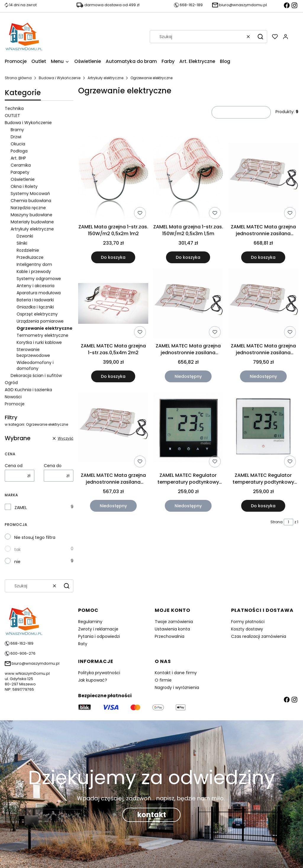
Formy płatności (248, 622)
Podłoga (19, 151)
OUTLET (12, 116)
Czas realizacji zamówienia (259, 636)
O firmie (163, 680)
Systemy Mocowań (30, 194)
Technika (14, 108)
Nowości (13, 397)
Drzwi (16, 137)
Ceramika (21, 165)
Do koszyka (113, 258)
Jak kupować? (93, 680)
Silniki (22, 243)
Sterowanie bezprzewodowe (33, 352)
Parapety (20, 172)
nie (17, 562)
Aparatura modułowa (39, 293)
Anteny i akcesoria (36, 286)
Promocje (15, 404)
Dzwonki (25, 236)
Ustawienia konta (172, 629)
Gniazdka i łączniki (35, 307)
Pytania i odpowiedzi (99, 636)
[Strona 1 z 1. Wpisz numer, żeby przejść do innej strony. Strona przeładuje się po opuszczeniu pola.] (289, 522)
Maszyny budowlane (32, 215)
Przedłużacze (30, 257)
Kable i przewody (34, 272)
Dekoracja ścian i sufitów (36, 376)
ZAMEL (21, 508)
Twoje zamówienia (174, 622)
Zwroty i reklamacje (98, 629)
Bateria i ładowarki (35, 300)
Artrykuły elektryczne (105, 78)
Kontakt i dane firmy (176, 673)
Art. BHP (18, 158)
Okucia (18, 144)
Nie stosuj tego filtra (35, 537)
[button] (260, 37)
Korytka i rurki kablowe (39, 342)
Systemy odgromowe (39, 279)
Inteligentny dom (34, 264)
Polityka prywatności (99, 673)
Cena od (14, 466)
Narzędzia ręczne (28, 208)
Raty (83, 644)
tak (17, 550)
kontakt (152, 815)
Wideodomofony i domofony (35, 365)
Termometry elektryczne (42, 335)
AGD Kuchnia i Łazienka (28, 390)
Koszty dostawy (247, 629)
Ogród (11, 383)
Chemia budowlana (31, 201)
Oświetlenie (23, 179)
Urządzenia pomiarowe (40, 321)
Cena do (53, 466)
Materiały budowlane (32, 222)
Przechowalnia (170, 636)
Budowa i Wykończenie (60, 78)
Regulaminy (90, 622)
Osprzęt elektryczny (37, 314)
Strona (277, 522)
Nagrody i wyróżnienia (177, 687)
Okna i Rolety (24, 186)
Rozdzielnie (28, 250)
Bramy (17, 130)
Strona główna (18, 78)
